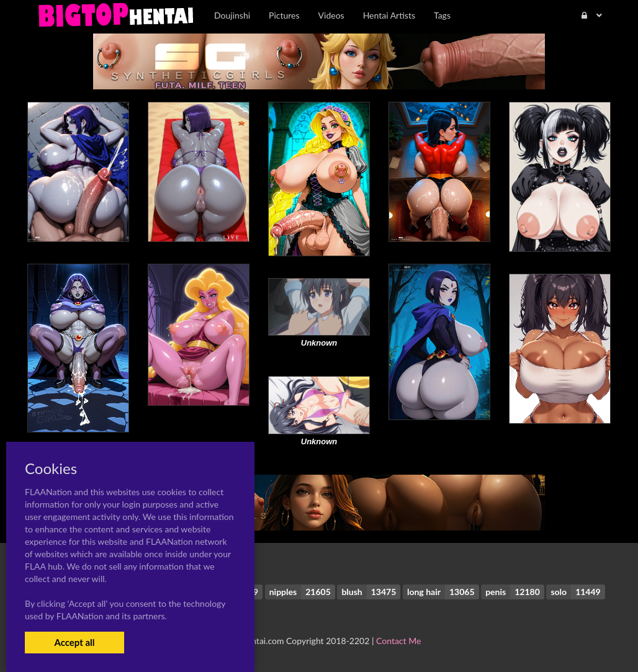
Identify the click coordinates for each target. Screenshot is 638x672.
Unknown (319, 343)
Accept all (74, 642)
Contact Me (398, 641)
